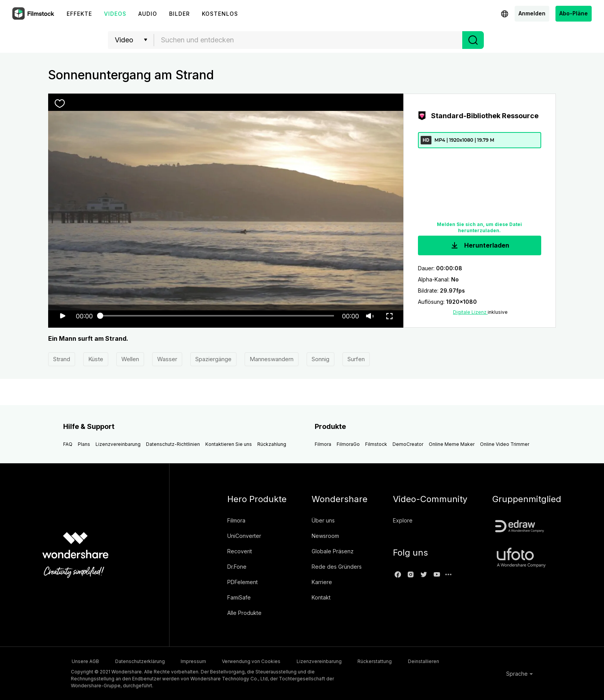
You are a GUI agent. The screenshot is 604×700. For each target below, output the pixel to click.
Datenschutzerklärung (143, 661)
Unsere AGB (85, 661)
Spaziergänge (213, 359)
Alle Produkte (244, 613)
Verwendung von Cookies (263, 661)
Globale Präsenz (333, 552)
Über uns (323, 521)
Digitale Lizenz (470, 312)
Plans (84, 445)
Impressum (201, 661)
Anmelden (532, 13)
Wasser (167, 359)
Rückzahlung (272, 445)
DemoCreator (408, 445)
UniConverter (244, 536)
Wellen (130, 359)
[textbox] (308, 40)
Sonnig (320, 359)
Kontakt (321, 598)
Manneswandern (272, 359)
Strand (62, 359)
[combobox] (308, 40)
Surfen (356, 359)
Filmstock (376, 445)
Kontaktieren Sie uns (229, 445)
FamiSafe (239, 598)
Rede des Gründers (337, 567)
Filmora (323, 445)
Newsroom (325, 536)
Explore (403, 521)
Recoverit (240, 552)
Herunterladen (479, 246)
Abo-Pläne (574, 13)
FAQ (68, 445)
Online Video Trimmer (505, 445)
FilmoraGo (348, 445)
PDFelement (242, 582)
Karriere (322, 582)
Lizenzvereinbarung (118, 445)
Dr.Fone (237, 567)
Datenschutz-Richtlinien (173, 445)
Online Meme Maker (452, 445)
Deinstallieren (447, 661)
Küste (96, 359)
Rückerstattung (394, 661)
